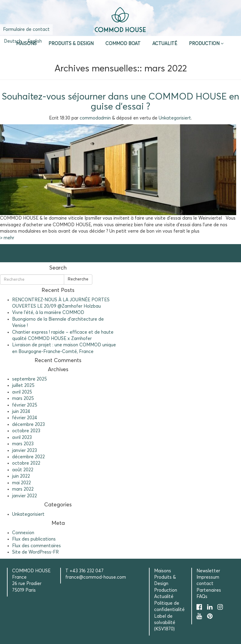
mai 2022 (21, 483)
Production (204, 44)
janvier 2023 (25, 451)
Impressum (208, 577)
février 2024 (25, 418)
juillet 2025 (23, 386)
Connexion (23, 533)
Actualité (165, 44)
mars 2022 (23, 489)
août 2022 (23, 470)
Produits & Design (71, 44)
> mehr (7, 238)
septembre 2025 (30, 379)
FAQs (202, 597)
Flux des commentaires (36, 546)
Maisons (26, 44)
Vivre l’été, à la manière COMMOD (48, 313)
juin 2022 (21, 476)
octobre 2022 (26, 463)
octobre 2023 (26, 431)
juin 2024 (21, 412)
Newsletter (208, 571)
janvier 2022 (25, 496)
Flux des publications (34, 539)
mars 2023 (23, 444)
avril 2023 (22, 438)
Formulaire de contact (26, 29)
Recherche (78, 279)
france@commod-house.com (96, 577)
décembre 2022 (28, 457)
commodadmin (95, 118)
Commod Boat (123, 44)
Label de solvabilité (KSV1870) (165, 623)
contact (205, 584)
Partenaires (209, 590)
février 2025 (25, 405)
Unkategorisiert (175, 118)
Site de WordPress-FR (35, 552)
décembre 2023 (28, 425)
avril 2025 (22, 392)
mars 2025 (23, 399)
